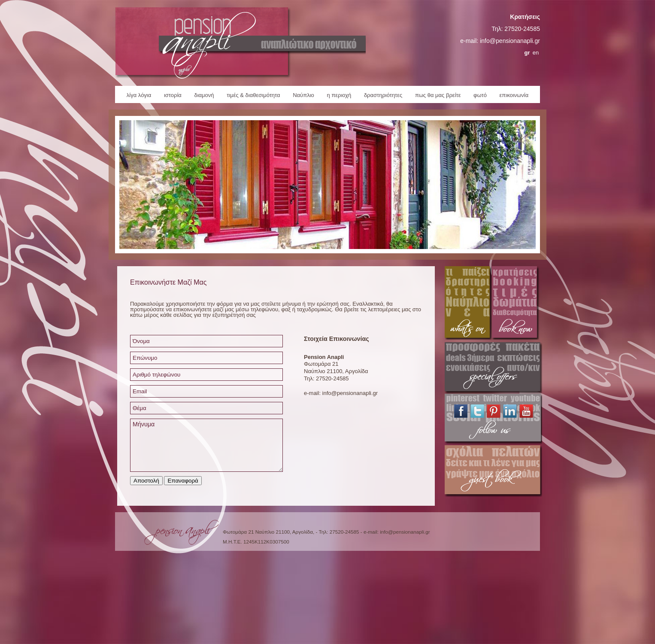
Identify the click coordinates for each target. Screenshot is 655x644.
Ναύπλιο (303, 95)
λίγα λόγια (139, 95)
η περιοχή (339, 95)
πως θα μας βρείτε (438, 95)
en (536, 53)
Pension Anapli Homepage (181, 535)
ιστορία (173, 95)
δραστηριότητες (383, 95)
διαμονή (204, 95)
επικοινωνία (514, 95)
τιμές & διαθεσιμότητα (253, 95)
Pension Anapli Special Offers (493, 368)
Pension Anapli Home (240, 43)
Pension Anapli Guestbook (493, 471)
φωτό (480, 95)
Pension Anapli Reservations (516, 304)
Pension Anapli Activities (468, 304)
